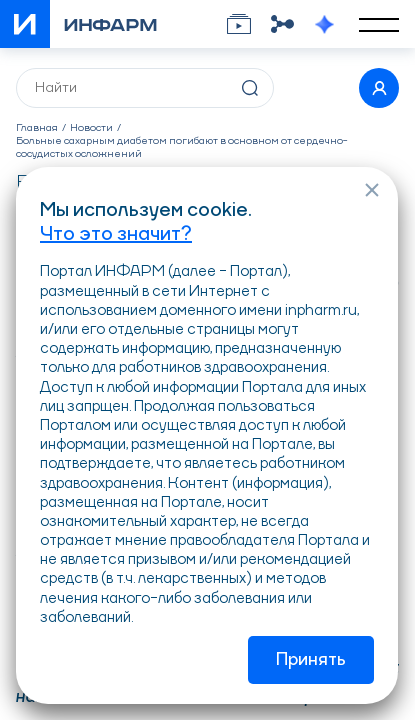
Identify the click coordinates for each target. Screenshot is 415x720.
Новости (91, 128)
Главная (37, 128)
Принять (311, 660)
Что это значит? (116, 235)
